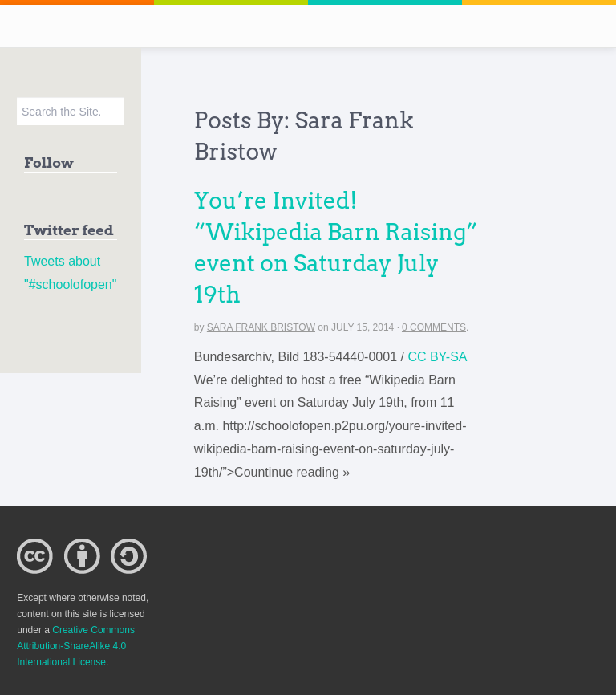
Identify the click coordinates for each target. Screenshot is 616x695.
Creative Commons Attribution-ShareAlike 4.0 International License (76, 646)
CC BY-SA (437, 357)
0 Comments (434, 327)
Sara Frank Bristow (261, 327)
